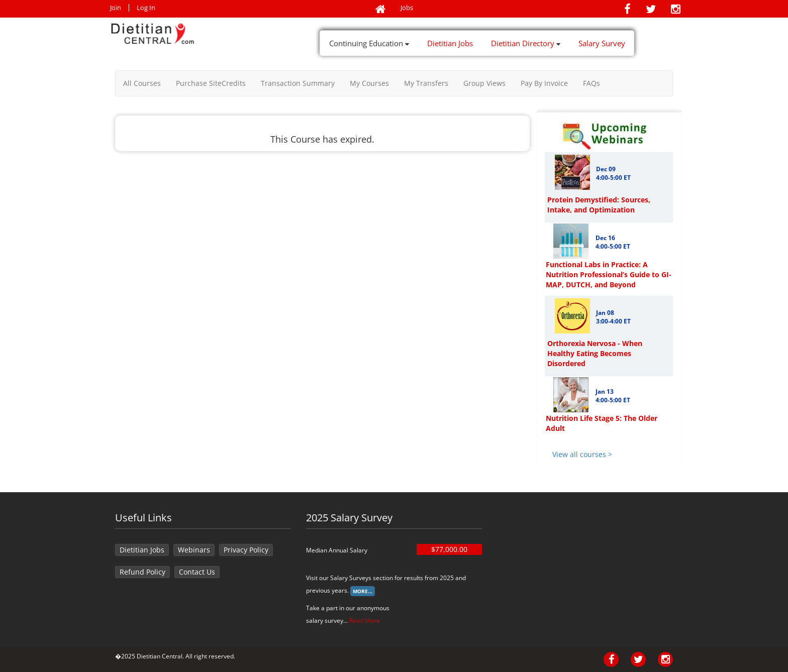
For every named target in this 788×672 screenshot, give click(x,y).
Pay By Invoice (544, 83)
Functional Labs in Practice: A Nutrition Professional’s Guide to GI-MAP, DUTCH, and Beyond (609, 274)
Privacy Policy (246, 550)
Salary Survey (602, 43)
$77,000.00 (449, 549)
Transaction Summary (298, 83)
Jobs (407, 8)
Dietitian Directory (526, 43)
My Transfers (426, 83)
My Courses (369, 83)
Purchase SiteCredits (211, 83)
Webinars (194, 550)
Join (116, 8)
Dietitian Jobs (450, 43)
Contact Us (197, 572)
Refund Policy (142, 572)
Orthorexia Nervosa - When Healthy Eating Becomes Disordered (595, 353)
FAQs (592, 83)
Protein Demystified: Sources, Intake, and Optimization (599, 205)
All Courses (142, 83)
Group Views (484, 83)
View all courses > (582, 454)
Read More (365, 621)
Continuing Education (369, 43)
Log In (146, 8)
